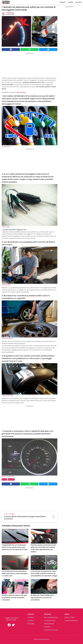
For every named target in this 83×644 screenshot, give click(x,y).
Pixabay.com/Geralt (6, 146)
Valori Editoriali (49, 624)
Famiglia (70, 2)
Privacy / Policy (70, 617)
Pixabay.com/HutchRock (7, 338)
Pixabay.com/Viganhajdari (8, 396)
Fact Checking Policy (51, 617)
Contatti (30, 621)
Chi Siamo (31, 617)
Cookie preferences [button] (71, 621)
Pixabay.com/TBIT (6, 227)
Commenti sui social (51, 630)
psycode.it (31, 624)
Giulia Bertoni (11, 13)
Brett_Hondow (21, 92)
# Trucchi (11, 479)
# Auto (4, 479)
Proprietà (47, 627)
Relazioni (78, 2)
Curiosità (62, 2)
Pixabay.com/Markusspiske (8, 476)
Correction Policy (50, 621)
